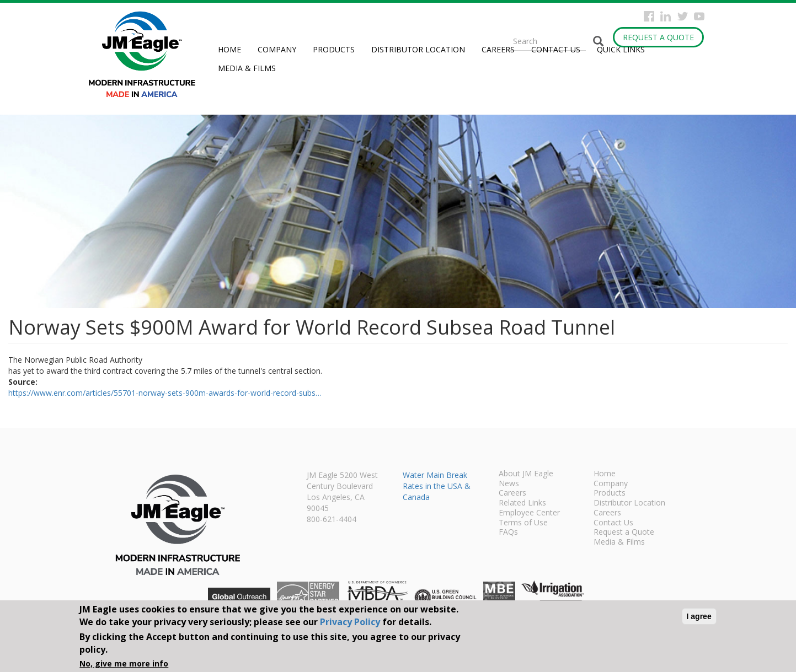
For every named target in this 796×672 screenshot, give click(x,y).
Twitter (683, 16)
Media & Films (247, 68)
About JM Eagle (526, 474)
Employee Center (529, 513)
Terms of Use (523, 523)
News (509, 484)
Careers (498, 49)
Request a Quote (658, 37)
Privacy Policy (350, 622)
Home (229, 49)
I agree (699, 616)
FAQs (508, 533)
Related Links (522, 503)
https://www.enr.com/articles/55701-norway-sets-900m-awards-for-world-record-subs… (165, 393)
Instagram (666, 16)
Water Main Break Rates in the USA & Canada (437, 486)
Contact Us (556, 49)
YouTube (699, 16)
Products (334, 49)
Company (277, 49)
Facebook (649, 16)
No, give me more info (124, 663)
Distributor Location (418, 49)
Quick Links (621, 49)
